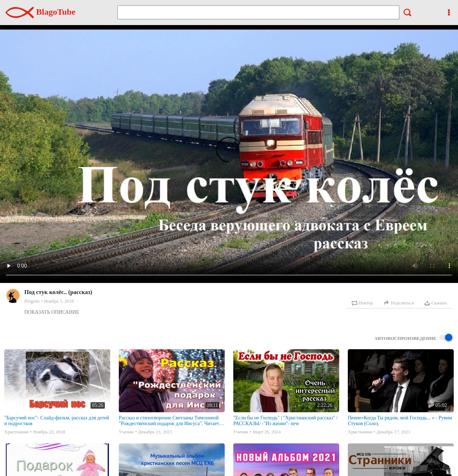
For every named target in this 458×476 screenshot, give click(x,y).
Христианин (16, 432)
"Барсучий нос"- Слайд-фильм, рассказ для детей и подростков (57, 421)
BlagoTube (40, 12)
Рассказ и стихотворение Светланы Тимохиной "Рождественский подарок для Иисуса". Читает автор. (169, 421)
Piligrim (32, 301)
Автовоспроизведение (413, 338)
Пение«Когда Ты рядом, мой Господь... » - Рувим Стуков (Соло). (400, 421)
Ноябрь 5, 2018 (59, 301)
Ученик (126, 432)
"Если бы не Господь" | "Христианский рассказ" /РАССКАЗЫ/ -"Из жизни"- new (286, 421)
